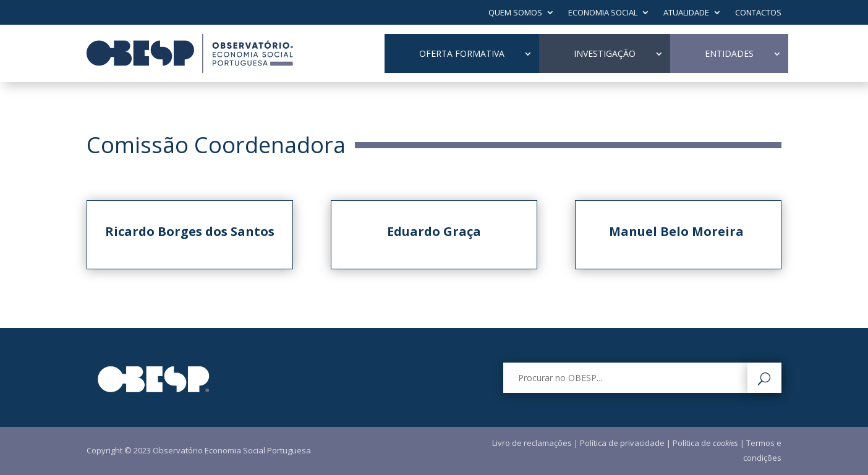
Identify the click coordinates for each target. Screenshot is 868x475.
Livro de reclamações (532, 443)
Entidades (729, 53)
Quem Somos (515, 13)
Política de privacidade (622, 443)
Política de (705, 443)
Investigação (605, 53)
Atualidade (686, 13)
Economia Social (603, 13)
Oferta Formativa (462, 53)
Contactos (758, 13)
